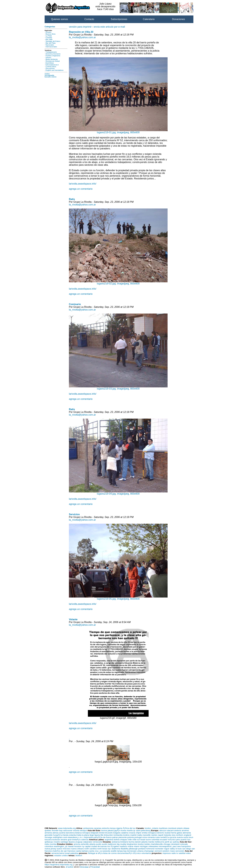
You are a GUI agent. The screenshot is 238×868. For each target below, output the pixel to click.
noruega (48, 837)
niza (173, 835)
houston (78, 846)
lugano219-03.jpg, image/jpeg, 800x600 (118, 388)
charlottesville (157, 844)
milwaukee (153, 846)
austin (99, 844)
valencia (85, 840)
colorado (184, 844)
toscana (48, 840)
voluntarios (146, 853)
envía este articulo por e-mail (109, 27)
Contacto (89, 19)
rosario (57, 842)
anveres (185, 830)
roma (144, 837)
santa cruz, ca (95, 851)
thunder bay (57, 830)
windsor (83, 830)
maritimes (163, 828)
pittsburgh (133, 849)
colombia (155, 840)
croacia (132, 833)
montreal (172, 828)
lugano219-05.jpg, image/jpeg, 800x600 (118, 598)
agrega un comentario (81, 189)
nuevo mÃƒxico (64, 849)
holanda (167, 835)
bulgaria (117, 833)
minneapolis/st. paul (168, 846)
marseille (147, 835)
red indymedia (49, 75)
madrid (133, 835)
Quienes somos (59, 19)
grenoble (49, 835)
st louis (179, 849)
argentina (109, 840)
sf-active (70, 867)
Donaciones (179, 19)
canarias (97, 828)
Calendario (149, 19)
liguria (97, 835)
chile (130, 840)
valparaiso (88, 842)
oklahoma (116, 849)
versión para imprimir (80, 27)
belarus (79, 833)
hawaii (71, 846)
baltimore (112, 844)
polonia (131, 837)
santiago (64, 842)
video (188, 853)
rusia (157, 837)
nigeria (119, 828)
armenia (48, 833)
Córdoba (49, 38)
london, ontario (151, 828)
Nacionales (50, 45)
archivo (47, 74)
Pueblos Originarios (53, 56)
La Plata (49, 36)
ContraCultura (51, 67)
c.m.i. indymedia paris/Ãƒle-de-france (95, 837)
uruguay (79, 842)
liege (92, 835)
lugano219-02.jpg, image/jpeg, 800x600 (118, 283)
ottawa (186, 828)
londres (126, 835)
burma (104, 830)
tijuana (72, 842)
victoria (76, 830)
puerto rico (186, 840)
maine (131, 846)
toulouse (56, 840)
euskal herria (170, 833)
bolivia (117, 840)
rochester (159, 849)
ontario (180, 828)
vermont (158, 851)
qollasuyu (49, 842)
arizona (77, 844)
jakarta (111, 830)
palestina (74, 853)
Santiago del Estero (53, 41)
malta (139, 835)
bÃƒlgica (86, 833)
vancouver (68, 830)
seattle (114, 851)
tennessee (132, 851)
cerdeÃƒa (165, 837)
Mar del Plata (50, 43)
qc (134, 830)
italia (79, 835)
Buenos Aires (50, 34)
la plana (86, 835)
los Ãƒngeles (113, 846)
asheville (85, 844)
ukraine (64, 840)
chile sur (136, 840)
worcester (180, 851)
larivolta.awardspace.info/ (83, 184)
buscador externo (51, 77)
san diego (187, 849)
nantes (154, 835)
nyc (109, 849)
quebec (48, 830)
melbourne (159, 842)
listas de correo (110, 853)
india (47, 844)
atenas (56, 833)
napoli (160, 835)
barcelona (70, 833)
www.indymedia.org (67, 828)
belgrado (95, 833)
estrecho (106, 828)
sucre (148, 840)
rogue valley (169, 849)
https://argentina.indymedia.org (59, 865)
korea (124, 830)
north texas (102, 849)
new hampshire (184, 846)
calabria (125, 833)
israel (67, 853)
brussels (109, 833)
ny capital (86, 846)
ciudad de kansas (99, 846)
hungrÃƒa (58, 835)
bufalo (147, 844)
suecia (180, 837)
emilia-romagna (149, 833)
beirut (62, 853)
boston (141, 844)
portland (142, 849)
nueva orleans (77, 849)
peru (178, 840)
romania (151, 837)
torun (191, 837)
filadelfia (125, 849)
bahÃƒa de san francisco (64, 851)
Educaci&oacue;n (52, 65)
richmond (150, 849)
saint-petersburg (143, 830)
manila (130, 830)
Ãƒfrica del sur (129, 828)
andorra (178, 830)
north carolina (91, 849)
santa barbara (82, 851)
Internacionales (51, 47)
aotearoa (116, 842)
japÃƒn (117, 830)
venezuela (98, 842)
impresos (167, 853)
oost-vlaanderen (70, 837)
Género (48, 57)
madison (123, 846)
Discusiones (50, 68)
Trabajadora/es (51, 52)
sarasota (106, 851)
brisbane (124, 842)
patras (115, 837)
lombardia (118, 835)
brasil (143, 840)
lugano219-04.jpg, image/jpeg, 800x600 (118, 493)
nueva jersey (50, 849)
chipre (138, 833)
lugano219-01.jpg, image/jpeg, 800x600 (118, 131)
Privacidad (95, 867)
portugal (138, 837)
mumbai (53, 844)
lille (102, 835)
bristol (102, 833)
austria (62, 833)
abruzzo (163, 830)
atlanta (92, 844)
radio (174, 853)
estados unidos (61, 855)
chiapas (124, 840)
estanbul (73, 835)
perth (167, 842)
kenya (113, 828)
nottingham (58, 837)
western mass (169, 851)
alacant (170, 830)
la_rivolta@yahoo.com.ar (82, 37)
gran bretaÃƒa (74, 840)
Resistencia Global (53, 61)
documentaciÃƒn (125, 853)
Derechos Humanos (53, 54)
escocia (173, 837)
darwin (138, 842)
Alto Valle (49, 39)
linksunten (109, 835)
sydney (176, 842)
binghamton (132, 844)
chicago (167, 844)
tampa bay (122, 851)
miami (137, 846)
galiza (179, 833)
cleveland (175, 844)
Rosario (48, 32)
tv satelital (181, 853)
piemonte (123, 837)
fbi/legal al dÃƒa (95, 853)
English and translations (54, 70)
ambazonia (88, 828)
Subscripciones (119, 19)
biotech (79, 855)
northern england (183, 835)
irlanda (65, 835)
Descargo (84, 867)
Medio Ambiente (52, 59)
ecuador (164, 840)
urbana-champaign (145, 851)
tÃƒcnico (137, 853)
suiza (186, 837)
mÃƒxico (172, 840)
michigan (144, 846)
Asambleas (50, 63)
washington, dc (61, 846)
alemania (187, 833)
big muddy (122, 844)
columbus (49, 846)
